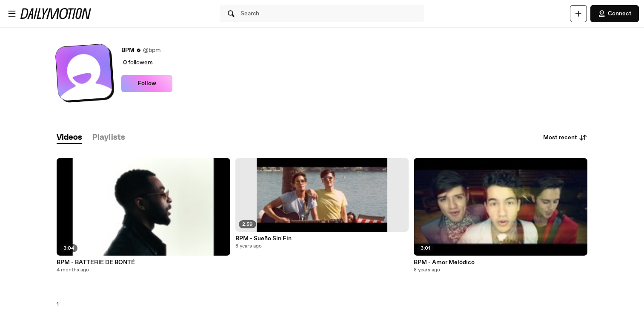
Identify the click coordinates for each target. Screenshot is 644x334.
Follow (147, 83)
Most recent (565, 138)
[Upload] (578, 14)
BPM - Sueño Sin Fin (263, 239)
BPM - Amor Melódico (444, 262)
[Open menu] (12, 14)
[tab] (69, 138)
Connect (615, 14)
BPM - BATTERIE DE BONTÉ (96, 262)
